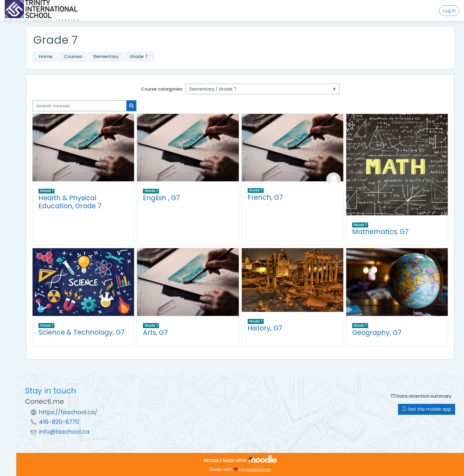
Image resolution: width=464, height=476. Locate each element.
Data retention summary (421, 396)
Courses (73, 56)
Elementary (106, 56)
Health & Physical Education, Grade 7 (70, 202)
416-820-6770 (59, 422)
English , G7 (161, 198)
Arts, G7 (155, 333)
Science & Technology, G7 (82, 332)
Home (46, 56)
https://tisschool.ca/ (68, 412)
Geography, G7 (377, 333)
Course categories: (162, 89)
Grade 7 (139, 56)
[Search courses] (79, 106)
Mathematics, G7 (380, 232)
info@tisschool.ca (64, 432)
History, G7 (265, 328)
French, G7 (265, 197)
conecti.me (258, 469)
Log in (449, 11)
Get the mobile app (427, 409)
